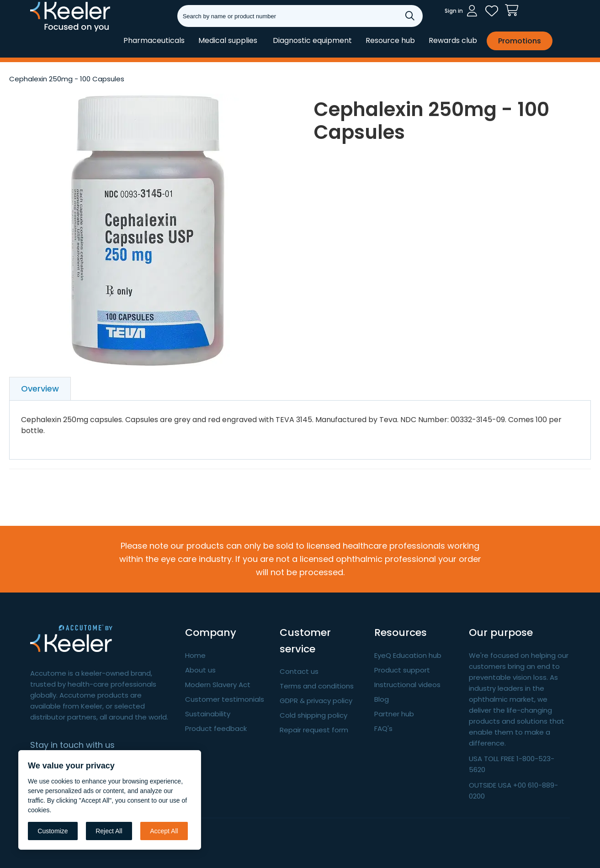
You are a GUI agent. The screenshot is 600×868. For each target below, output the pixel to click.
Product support (402, 670)
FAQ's (383, 728)
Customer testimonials (225, 699)
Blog (382, 699)
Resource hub (390, 40)
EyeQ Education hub (408, 655)
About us (200, 670)
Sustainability (208, 714)
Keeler (42, 31)
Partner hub (394, 714)
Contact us (299, 671)
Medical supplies (228, 40)
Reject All (109, 831)
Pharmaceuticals (154, 40)
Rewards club (453, 40)
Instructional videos (407, 685)
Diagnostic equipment (312, 40)
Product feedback (216, 728)
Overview (40, 389)
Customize (53, 831)
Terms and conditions (317, 686)
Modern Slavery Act (218, 685)
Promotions (520, 41)
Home (195, 655)
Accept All (164, 831)
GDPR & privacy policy (316, 701)
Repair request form (314, 730)
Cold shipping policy (313, 715)
